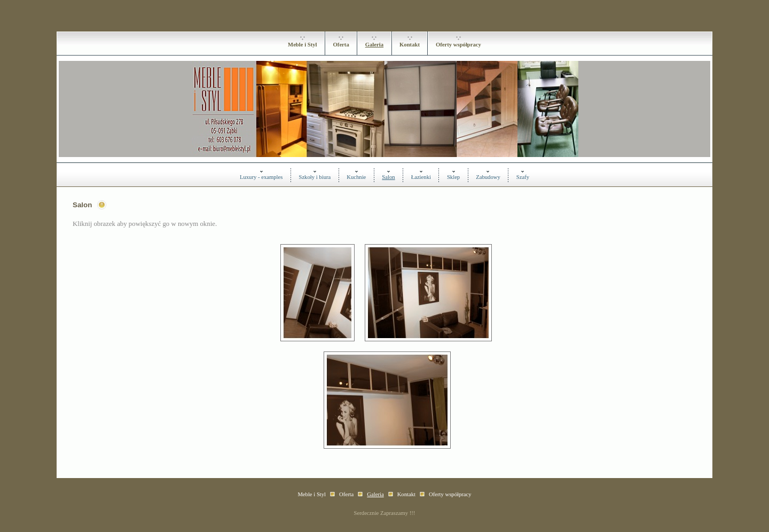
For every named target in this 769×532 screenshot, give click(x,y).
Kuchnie (356, 177)
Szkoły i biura (315, 177)
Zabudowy (488, 177)
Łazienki (421, 177)
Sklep (453, 177)
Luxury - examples (261, 177)
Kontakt (410, 45)
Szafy (523, 177)
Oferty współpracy (458, 45)
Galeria (374, 45)
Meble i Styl (302, 45)
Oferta (341, 45)
